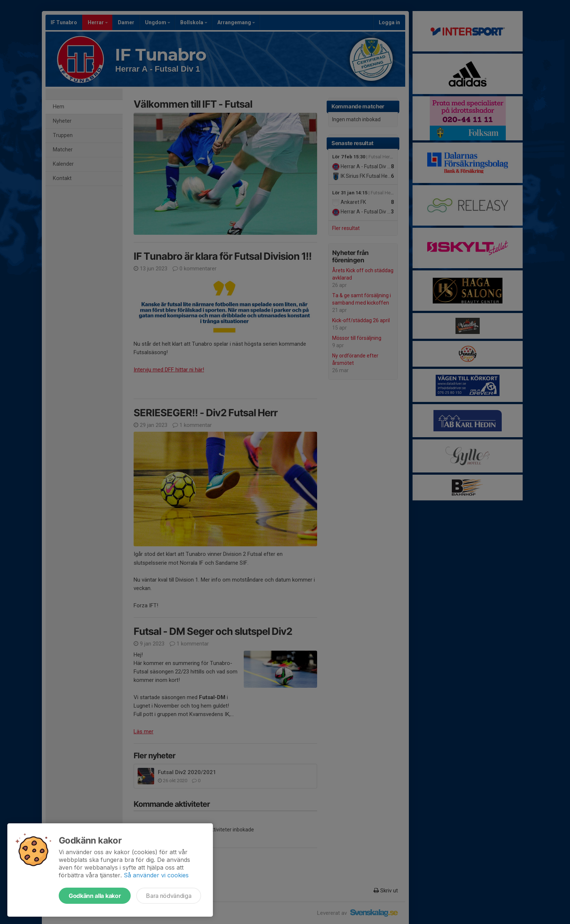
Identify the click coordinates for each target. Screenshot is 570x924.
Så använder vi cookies (156, 875)
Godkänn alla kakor (95, 896)
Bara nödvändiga (169, 896)
